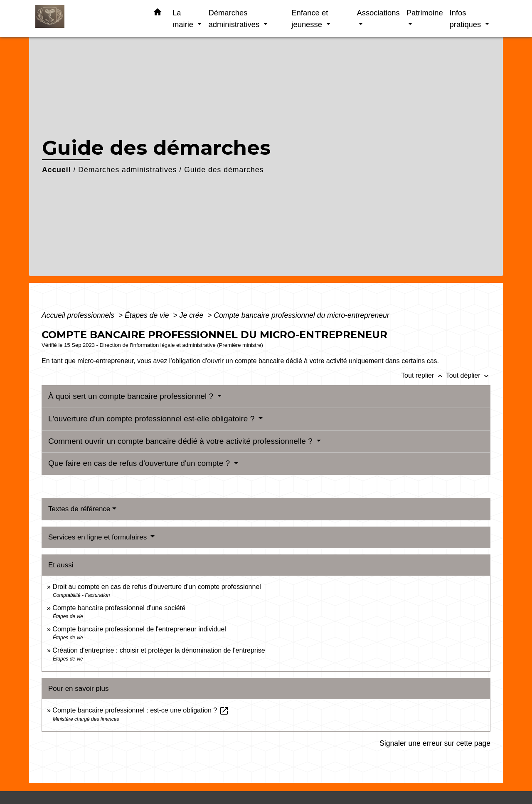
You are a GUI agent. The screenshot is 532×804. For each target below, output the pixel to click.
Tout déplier (468, 375)
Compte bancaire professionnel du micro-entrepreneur (301, 315)
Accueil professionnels (79, 315)
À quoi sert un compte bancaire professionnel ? (132, 396)
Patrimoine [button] (425, 13)
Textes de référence (79, 509)
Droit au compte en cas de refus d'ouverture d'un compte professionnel (157, 587)
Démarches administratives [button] (235, 19)
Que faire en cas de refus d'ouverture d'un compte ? (140, 463)
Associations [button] (378, 13)
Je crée (193, 315)
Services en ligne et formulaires (99, 537)
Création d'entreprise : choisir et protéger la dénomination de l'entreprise (159, 650)
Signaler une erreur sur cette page (435, 743)
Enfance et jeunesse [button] (310, 19)
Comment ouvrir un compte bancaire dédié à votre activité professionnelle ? (181, 441)
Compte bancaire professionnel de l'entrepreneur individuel (139, 629)
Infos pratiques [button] (467, 19)
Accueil (57, 170)
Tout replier (424, 375)
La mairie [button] (184, 19)
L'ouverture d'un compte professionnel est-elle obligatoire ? (153, 419)
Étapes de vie (148, 315)
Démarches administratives (127, 170)
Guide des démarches (224, 170)
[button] (158, 14)
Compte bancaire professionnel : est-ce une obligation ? (140, 710)
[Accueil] (87, 19)
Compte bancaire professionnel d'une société (119, 608)
